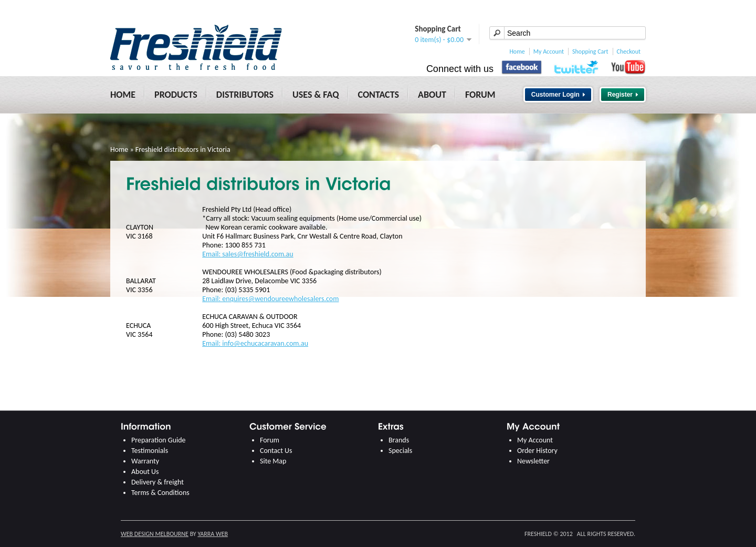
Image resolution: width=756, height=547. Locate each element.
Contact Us (276, 451)
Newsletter (533, 461)
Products (176, 95)
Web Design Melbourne (155, 534)
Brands (399, 440)
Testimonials (150, 451)
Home (517, 51)
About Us (145, 472)
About (432, 95)
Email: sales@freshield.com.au (248, 254)
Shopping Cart (590, 51)
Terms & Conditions (160, 493)
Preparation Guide (159, 440)
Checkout (629, 51)
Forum (480, 95)
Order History (537, 451)
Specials (400, 451)
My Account (549, 51)
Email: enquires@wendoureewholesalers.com (270, 299)
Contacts (379, 95)
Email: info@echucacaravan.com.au (255, 343)
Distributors (245, 95)
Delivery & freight (157, 482)
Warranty (145, 461)
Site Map (273, 461)
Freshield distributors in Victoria (183, 149)
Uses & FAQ (316, 95)
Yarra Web (213, 534)
